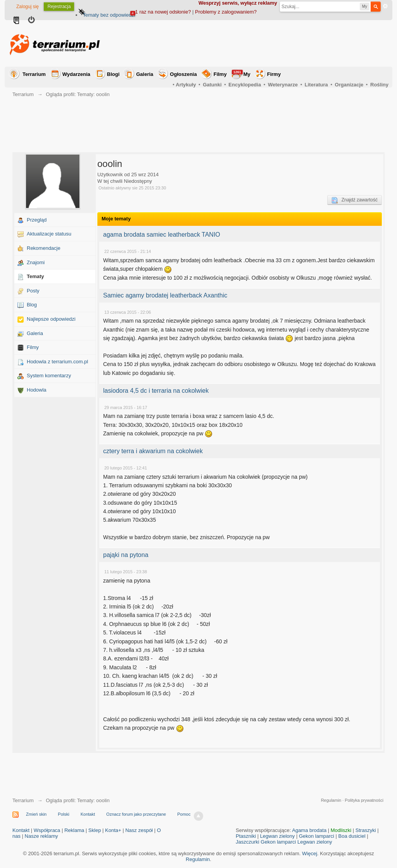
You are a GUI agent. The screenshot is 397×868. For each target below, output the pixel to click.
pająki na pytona (126, 555)
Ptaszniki (246, 836)
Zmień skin (36, 814)
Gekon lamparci (317, 836)
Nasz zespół (139, 830)
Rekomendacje (44, 248)
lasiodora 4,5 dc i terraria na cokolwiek (156, 391)
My (241, 73)
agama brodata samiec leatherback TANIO (162, 235)
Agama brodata (309, 830)
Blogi (113, 74)
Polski (63, 814)
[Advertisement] (247, 43)
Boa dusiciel (352, 836)
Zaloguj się (28, 7)
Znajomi (36, 262)
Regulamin (331, 800)
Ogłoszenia (183, 74)
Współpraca (47, 830)
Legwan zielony (278, 836)
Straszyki (366, 830)
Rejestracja (59, 7)
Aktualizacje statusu (49, 234)
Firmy (274, 74)
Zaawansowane (385, 6)
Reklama (74, 830)
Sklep (95, 830)
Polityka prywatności (364, 800)
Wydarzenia (76, 74)
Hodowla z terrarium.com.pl (57, 362)
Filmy (220, 74)
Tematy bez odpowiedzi (109, 15)
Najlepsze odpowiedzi (51, 319)
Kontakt (88, 814)
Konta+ (113, 830)
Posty (33, 291)
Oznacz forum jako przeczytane (136, 814)
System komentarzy (49, 376)
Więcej (310, 853)
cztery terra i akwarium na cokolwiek (153, 451)
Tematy (35, 276)
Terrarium (34, 74)
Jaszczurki (248, 842)
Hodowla (37, 390)
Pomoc (184, 814)
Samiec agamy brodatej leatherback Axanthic (165, 295)
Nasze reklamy (41, 836)
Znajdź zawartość (355, 200)
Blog (32, 305)
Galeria (145, 74)
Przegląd (37, 220)
